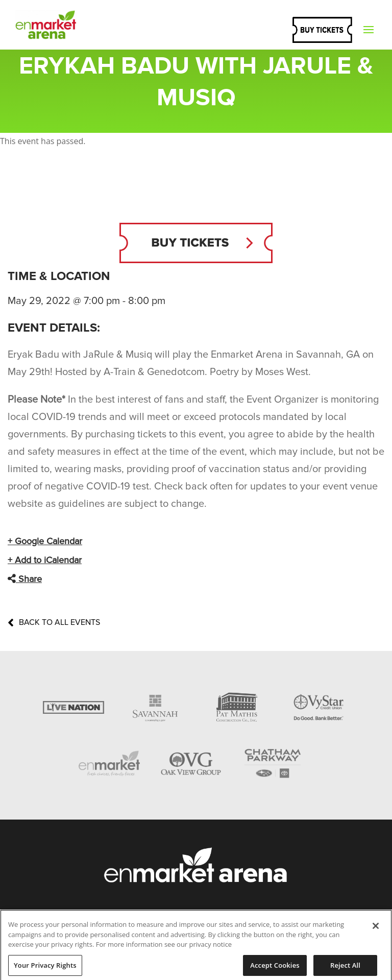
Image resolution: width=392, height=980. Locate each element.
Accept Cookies (275, 968)
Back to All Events (54, 622)
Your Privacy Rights (45, 968)
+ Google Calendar (45, 541)
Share (25, 579)
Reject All (345, 968)
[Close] (376, 929)
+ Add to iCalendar (45, 560)
